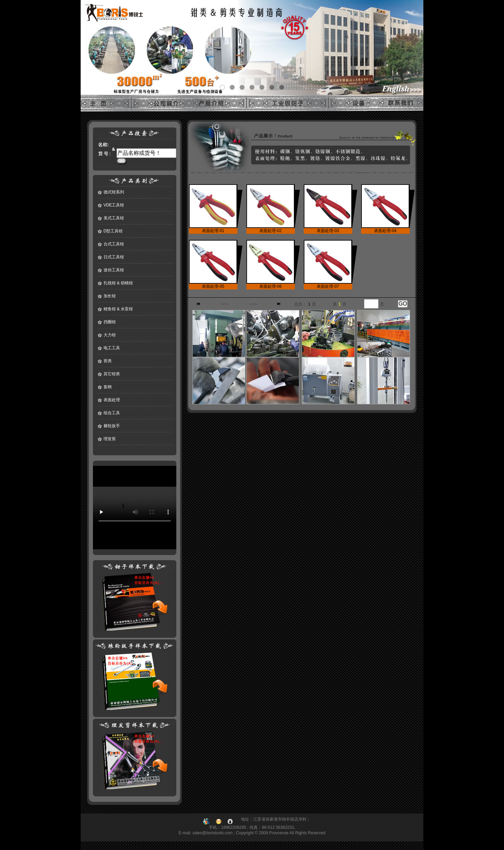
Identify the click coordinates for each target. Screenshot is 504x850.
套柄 (108, 387)
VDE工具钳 (114, 205)
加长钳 (110, 296)
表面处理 (112, 400)
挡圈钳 (110, 322)
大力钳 (110, 335)
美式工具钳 (114, 218)
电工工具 (112, 348)
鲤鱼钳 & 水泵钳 (118, 309)
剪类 (108, 361)
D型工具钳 (113, 231)
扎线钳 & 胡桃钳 (118, 283)
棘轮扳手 (112, 426)
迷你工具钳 (114, 270)
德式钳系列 (114, 192)
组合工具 (112, 413)
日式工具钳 (114, 257)
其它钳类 (112, 374)
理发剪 (110, 439)
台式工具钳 (114, 244)
